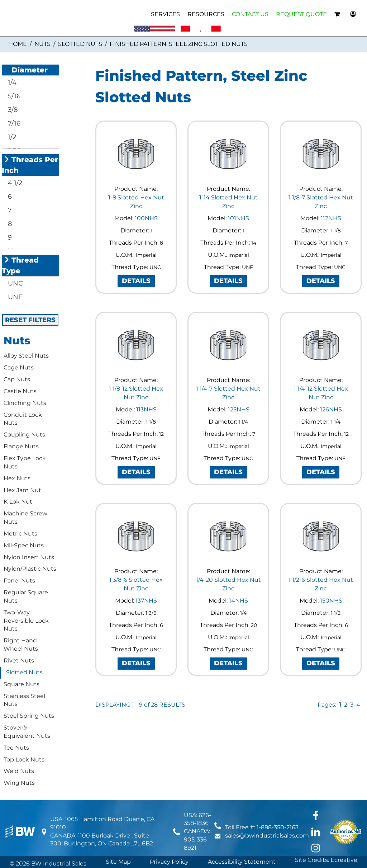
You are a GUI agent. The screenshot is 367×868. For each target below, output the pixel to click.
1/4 (11, 82)
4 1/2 (14, 183)
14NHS (239, 601)
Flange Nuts (21, 446)
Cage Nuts (19, 367)
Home (18, 44)
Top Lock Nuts (24, 759)
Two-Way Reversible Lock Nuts (26, 621)
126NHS (331, 409)
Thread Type (20, 265)
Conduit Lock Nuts (23, 419)
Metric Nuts (20, 534)
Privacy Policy (169, 862)
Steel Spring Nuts (29, 716)
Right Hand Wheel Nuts (21, 645)
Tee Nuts (16, 748)
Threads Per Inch (30, 165)
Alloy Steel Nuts (26, 356)
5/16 (13, 96)
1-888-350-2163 (278, 827)
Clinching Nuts (25, 403)
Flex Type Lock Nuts (25, 462)
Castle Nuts (20, 391)
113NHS (146, 409)
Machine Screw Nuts (25, 518)
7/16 (13, 123)
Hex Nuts (17, 478)
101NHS (239, 218)
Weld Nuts (19, 771)
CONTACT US (250, 14)
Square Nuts (22, 684)
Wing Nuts (19, 783)
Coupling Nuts (24, 435)
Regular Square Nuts (26, 596)
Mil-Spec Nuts (24, 545)
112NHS (331, 218)
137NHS (146, 601)
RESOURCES (206, 14)
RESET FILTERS (30, 320)
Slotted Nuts (80, 44)
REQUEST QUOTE (301, 14)
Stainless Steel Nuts (24, 700)
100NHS (146, 218)
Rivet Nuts (19, 661)
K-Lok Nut (18, 502)
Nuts (42, 44)
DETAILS (136, 281)
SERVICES (165, 14)
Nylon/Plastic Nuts (30, 569)
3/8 (12, 110)
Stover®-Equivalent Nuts (27, 732)
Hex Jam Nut (22, 490)
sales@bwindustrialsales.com (267, 836)
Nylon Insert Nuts (29, 557)
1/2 (11, 137)
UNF (14, 297)
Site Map (118, 862)
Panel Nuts (19, 581)
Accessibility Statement (242, 862)
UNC (15, 283)
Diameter (26, 70)
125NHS (239, 409)
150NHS (331, 601)
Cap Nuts (17, 379)
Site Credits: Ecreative (326, 860)
